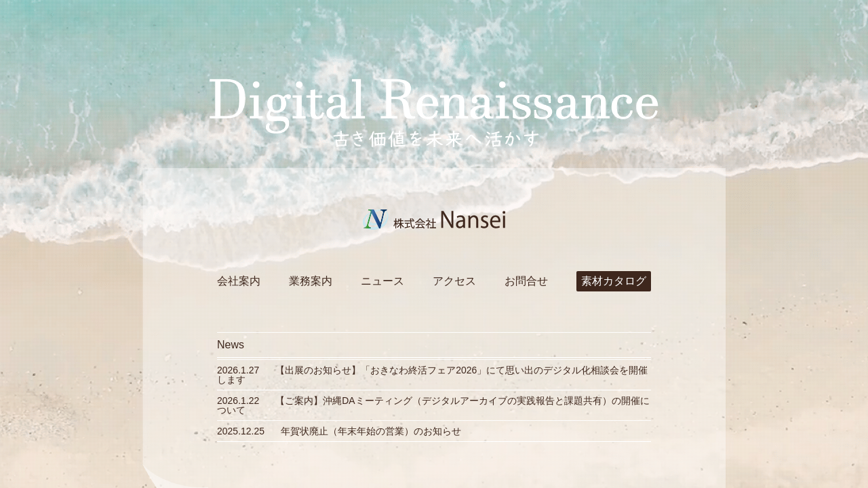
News (231, 345)
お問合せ (526, 281)
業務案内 (311, 281)
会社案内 (239, 281)
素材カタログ (614, 281)
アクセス (454, 281)
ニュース (382, 281)
